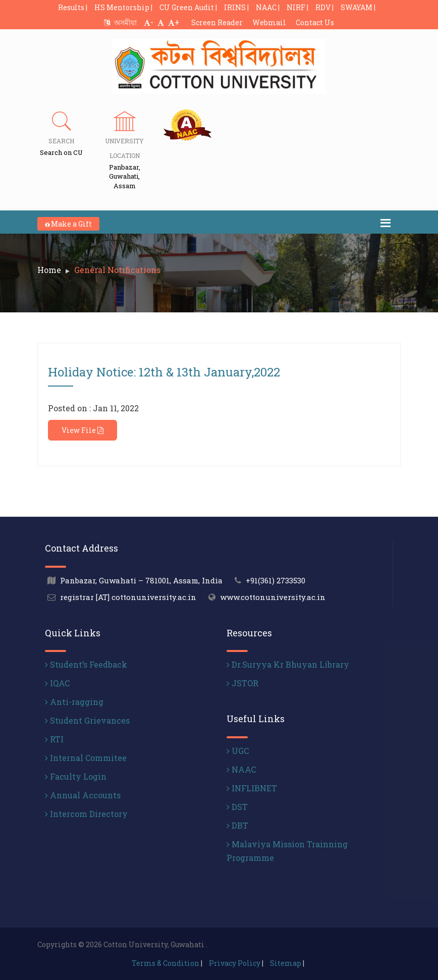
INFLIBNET (252, 788)
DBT (237, 825)
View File (83, 430)
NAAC (241, 769)
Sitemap (286, 963)
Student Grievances (87, 720)
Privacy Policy (235, 963)
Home (49, 270)
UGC (238, 751)
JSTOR (242, 683)
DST (237, 807)
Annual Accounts (83, 795)
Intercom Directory (86, 814)
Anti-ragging (74, 702)
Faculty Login (76, 776)
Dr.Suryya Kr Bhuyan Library (288, 664)
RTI (54, 739)
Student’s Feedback (86, 664)
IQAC (57, 683)
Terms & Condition (166, 963)
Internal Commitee (86, 758)
